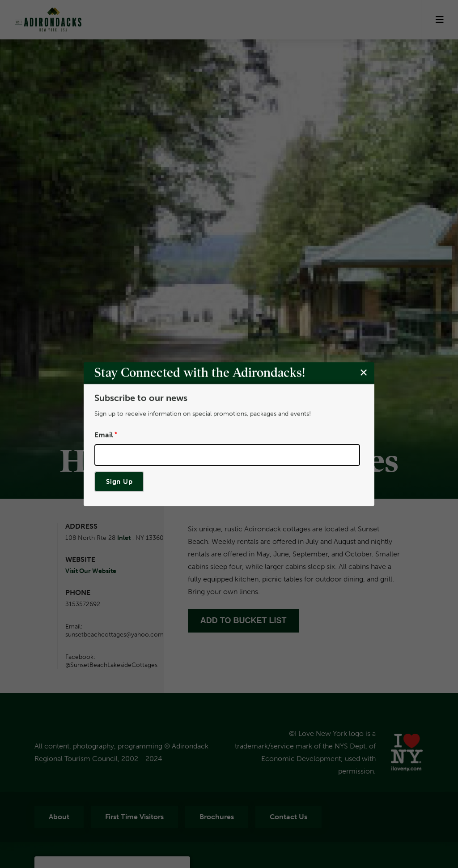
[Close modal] (364, 372)
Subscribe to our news (141, 398)
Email (104, 435)
